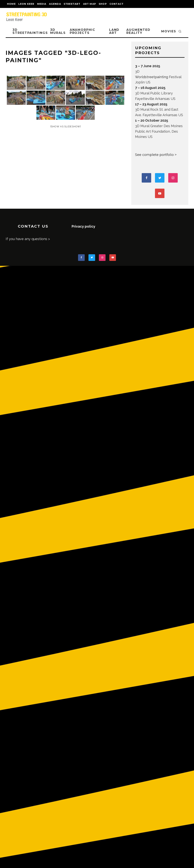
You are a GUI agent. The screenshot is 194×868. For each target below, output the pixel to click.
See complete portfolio (154, 155)
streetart (72, 4)
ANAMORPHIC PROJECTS (83, 31)
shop (103, 4)
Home (11, 4)
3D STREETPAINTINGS (30, 31)
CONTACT (117, 4)
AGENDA (55, 4)
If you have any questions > (28, 239)
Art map (90, 4)
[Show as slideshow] (66, 126)
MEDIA (42, 4)
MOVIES (169, 31)
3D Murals (58, 31)
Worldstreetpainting (152, 77)
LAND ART (114, 31)
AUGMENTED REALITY (138, 31)
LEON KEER (26, 4)
